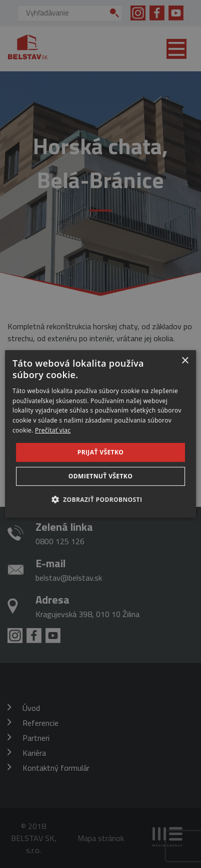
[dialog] (100, 434)
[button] (101, 499)
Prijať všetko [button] (101, 452)
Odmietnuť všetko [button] (100, 476)
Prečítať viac (53, 430)
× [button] (185, 361)
